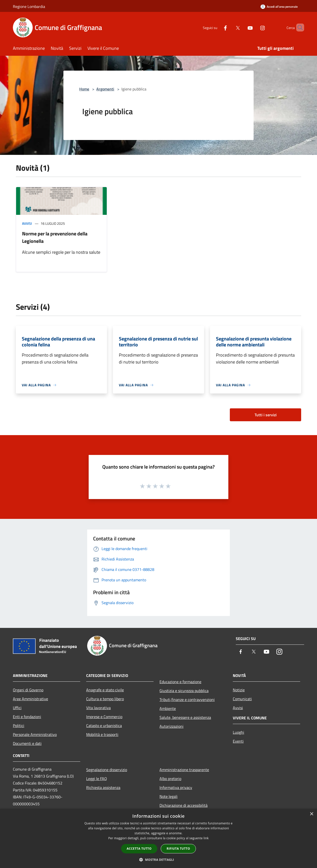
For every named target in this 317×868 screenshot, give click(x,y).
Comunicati (242, 699)
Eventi (238, 741)
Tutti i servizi (266, 415)
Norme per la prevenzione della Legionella (55, 237)
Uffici (17, 708)
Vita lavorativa (98, 708)
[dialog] (158, 838)
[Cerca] (298, 28)
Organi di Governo (28, 690)
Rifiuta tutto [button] (178, 849)
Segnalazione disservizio (107, 770)
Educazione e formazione (180, 682)
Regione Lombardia (29, 6)
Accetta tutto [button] (139, 849)
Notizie (239, 690)
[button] (158, 860)
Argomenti (105, 89)
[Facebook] (217, 27)
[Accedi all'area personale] (279, 7)
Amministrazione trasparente (184, 770)
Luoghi (238, 732)
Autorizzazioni (172, 726)
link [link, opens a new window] (206, 838)
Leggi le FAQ (97, 779)
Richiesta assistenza (103, 787)
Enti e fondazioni (27, 717)
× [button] (311, 814)
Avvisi (27, 223)
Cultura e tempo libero (105, 699)
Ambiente (168, 708)
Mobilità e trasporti (102, 734)
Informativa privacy (176, 787)
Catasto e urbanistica (104, 726)
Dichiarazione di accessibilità (184, 805)
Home (84, 89)
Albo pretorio (170, 779)
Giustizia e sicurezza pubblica (184, 691)
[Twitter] (229, 27)
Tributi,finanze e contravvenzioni (187, 700)
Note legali (169, 796)
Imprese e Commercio (104, 717)
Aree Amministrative (30, 699)
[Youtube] (242, 27)
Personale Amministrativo (35, 734)
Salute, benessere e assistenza (185, 717)
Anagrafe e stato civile (105, 690)
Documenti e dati (27, 743)
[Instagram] (254, 27)
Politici (19, 726)
